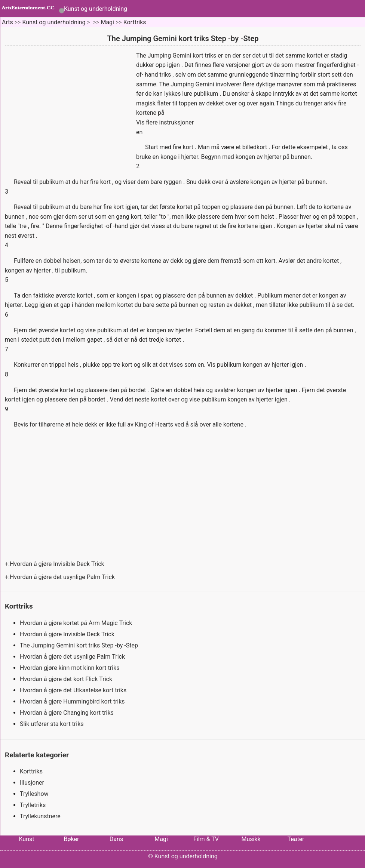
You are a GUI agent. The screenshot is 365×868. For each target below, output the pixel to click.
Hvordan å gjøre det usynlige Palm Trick (63, 577)
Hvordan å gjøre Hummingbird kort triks (73, 701)
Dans (116, 839)
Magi (107, 22)
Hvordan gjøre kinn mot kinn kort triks (70, 668)
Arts (7, 22)
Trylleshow (34, 794)
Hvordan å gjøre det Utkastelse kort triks (74, 690)
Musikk (251, 839)
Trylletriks (33, 805)
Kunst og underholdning (96, 9)
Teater (296, 839)
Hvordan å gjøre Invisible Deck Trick (58, 564)
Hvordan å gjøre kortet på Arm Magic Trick (77, 623)
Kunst (26, 839)
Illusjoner (32, 783)
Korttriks (135, 22)
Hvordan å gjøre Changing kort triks (68, 713)
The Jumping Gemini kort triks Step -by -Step (80, 645)
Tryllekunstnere (40, 816)
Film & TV (206, 839)
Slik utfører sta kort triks (53, 724)
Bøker (72, 839)
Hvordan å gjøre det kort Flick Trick (67, 679)
